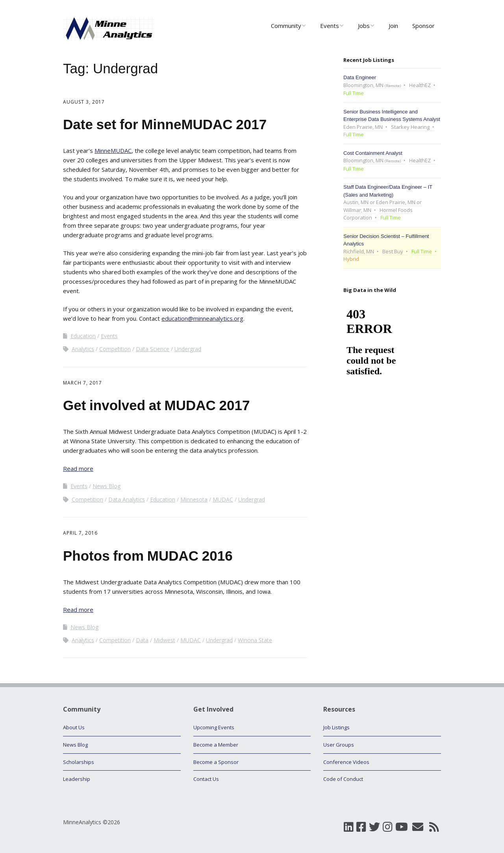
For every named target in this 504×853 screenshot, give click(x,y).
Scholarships (79, 762)
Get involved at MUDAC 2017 (156, 405)
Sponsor (423, 26)
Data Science (153, 349)
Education (83, 336)
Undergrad (188, 349)
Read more (78, 468)
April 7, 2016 (80, 533)
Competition (115, 349)
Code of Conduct (343, 779)
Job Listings (336, 727)
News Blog (107, 486)
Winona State (255, 640)
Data (142, 640)
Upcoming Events (214, 727)
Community (286, 26)
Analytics (83, 349)
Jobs (364, 26)
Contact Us (206, 779)
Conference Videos (346, 762)
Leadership (77, 779)
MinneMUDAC (113, 151)
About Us (74, 727)
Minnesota (194, 499)
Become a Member (216, 745)
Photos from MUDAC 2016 (148, 556)
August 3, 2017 (84, 102)
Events (330, 26)
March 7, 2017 (82, 383)
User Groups (339, 745)
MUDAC (223, 499)
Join (393, 26)
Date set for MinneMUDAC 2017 (165, 124)
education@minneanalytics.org (202, 318)
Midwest (164, 640)
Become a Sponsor (216, 762)
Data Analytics (127, 499)
